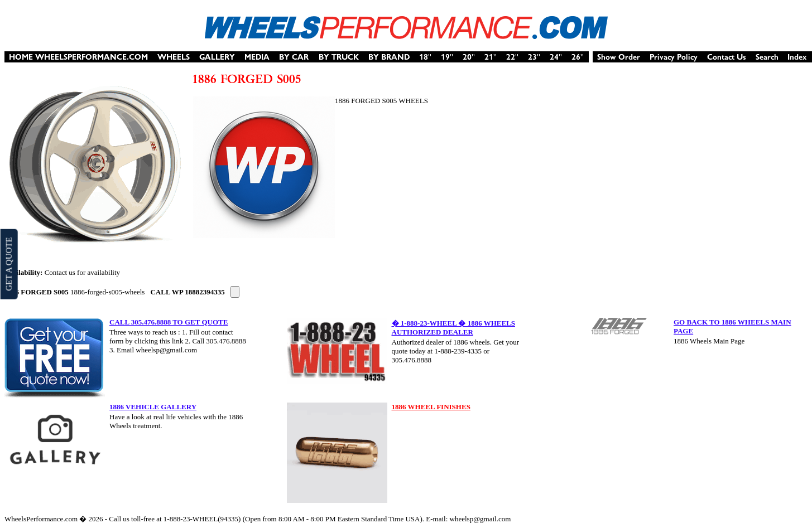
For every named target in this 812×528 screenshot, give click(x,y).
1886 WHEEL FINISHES (431, 407)
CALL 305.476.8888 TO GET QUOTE (169, 322)
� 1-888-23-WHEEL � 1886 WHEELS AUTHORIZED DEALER (454, 328)
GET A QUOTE (8, 264)
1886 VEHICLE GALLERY (153, 407)
